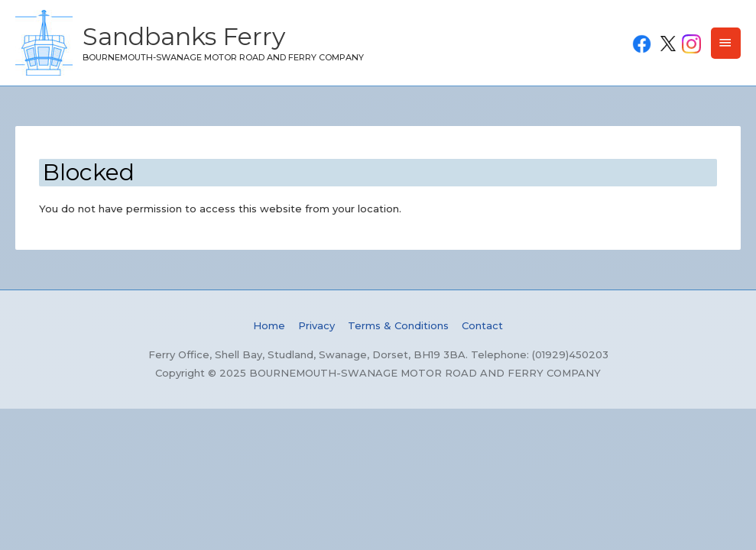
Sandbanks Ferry (184, 36)
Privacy (316, 325)
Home (269, 325)
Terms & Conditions (398, 325)
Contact (482, 325)
